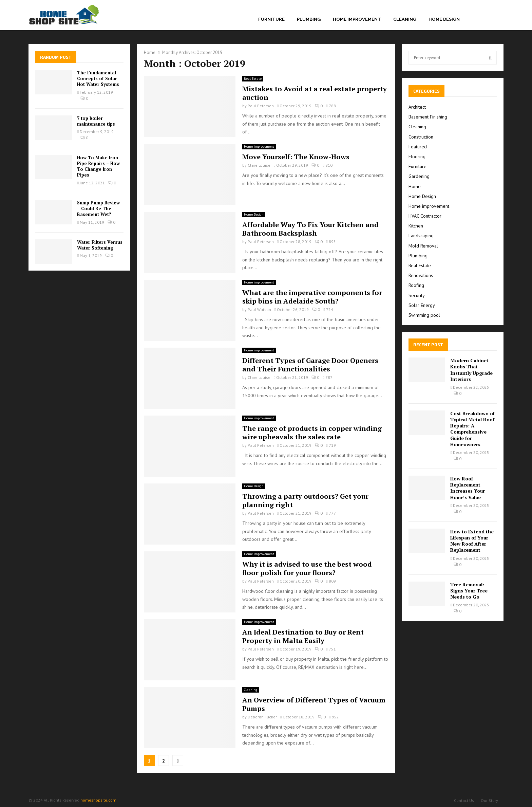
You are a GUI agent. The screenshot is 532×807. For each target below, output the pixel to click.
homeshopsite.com (98, 800)
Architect (417, 107)
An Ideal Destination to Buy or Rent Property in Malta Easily (303, 636)
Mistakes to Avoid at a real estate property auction (315, 93)
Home (415, 186)
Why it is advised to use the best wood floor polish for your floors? (307, 568)
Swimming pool (424, 315)
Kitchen (416, 226)
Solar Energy (422, 305)
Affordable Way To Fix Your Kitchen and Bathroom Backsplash (310, 229)
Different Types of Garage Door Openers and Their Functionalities (310, 365)
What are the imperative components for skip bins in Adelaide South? (312, 297)
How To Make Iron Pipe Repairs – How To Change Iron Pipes (98, 166)
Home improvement (357, 19)
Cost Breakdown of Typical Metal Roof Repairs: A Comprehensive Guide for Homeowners (472, 429)
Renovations (421, 275)
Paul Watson (259, 309)
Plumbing (309, 19)
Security (417, 295)
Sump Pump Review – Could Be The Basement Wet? (98, 208)
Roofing (416, 285)
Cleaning (405, 19)
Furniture (271, 19)
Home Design (444, 19)
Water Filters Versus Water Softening (100, 245)
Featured (418, 147)
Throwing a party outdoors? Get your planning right (305, 500)
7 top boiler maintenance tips (96, 121)
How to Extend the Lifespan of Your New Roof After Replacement (472, 541)
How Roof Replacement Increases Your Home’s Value (468, 488)
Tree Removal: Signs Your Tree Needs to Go (469, 591)
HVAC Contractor (425, 216)
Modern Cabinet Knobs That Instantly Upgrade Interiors (471, 370)
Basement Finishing (428, 117)
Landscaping (421, 236)
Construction (421, 137)
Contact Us (464, 800)
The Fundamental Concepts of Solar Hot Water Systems (98, 78)
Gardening (419, 176)
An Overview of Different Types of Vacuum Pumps (314, 704)
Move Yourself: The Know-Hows (296, 157)
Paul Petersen (261, 106)
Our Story (489, 800)
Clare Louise (259, 165)
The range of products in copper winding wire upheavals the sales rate (312, 433)
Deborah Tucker (262, 717)
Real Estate (253, 79)
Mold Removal (423, 246)
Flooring (417, 157)
